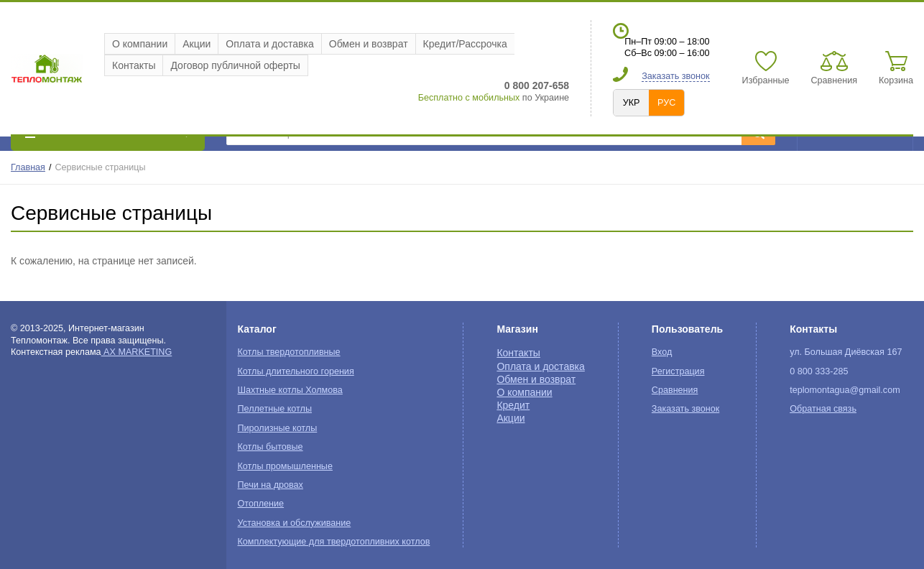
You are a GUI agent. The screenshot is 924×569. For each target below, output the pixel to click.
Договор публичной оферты (235, 65)
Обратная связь (823, 409)
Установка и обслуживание (295, 523)
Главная (28, 167)
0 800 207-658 (537, 85)
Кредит (513, 405)
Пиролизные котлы (278, 428)
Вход (662, 352)
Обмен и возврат (369, 44)
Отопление (261, 504)
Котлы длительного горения (296, 371)
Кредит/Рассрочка (465, 44)
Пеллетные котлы (275, 409)
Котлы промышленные (285, 466)
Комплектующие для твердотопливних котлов (334, 542)
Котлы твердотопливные (289, 352)
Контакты (134, 65)
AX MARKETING (137, 352)
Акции (197, 44)
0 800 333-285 (819, 371)
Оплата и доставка (269, 44)
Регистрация (678, 371)
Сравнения (675, 390)
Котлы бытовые (271, 447)
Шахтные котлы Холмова (290, 390)
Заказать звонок (675, 76)
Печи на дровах (271, 485)
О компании (140, 44)
